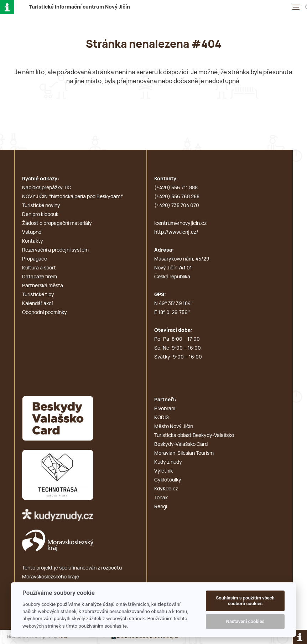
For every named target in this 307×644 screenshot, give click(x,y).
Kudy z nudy (168, 462)
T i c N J (79, 7)
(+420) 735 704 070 (177, 206)
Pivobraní (165, 409)
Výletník (163, 471)
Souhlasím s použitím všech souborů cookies (245, 601)
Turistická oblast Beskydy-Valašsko (194, 436)
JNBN (63, 637)
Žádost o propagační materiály (57, 223)
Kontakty (33, 241)
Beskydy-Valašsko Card (181, 444)
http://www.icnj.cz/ (176, 232)
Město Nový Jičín (174, 427)
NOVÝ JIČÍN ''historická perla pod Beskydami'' (73, 197)
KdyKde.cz (166, 489)
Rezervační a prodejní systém (55, 250)
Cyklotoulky (168, 480)
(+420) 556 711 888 (176, 188)
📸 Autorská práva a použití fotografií (146, 637)
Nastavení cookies (245, 621)
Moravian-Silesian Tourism (184, 453)
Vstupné (32, 232)
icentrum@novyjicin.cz (180, 223)
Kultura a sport (39, 268)
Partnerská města (43, 286)
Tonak (161, 498)
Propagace (35, 259)
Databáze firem (40, 277)
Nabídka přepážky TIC (47, 188)
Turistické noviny (41, 206)
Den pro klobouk (40, 215)
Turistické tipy (38, 295)
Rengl (161, 507)
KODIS (162, 418)
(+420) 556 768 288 (177, 197)
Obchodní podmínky (45, 313)
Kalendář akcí (37, 304)
